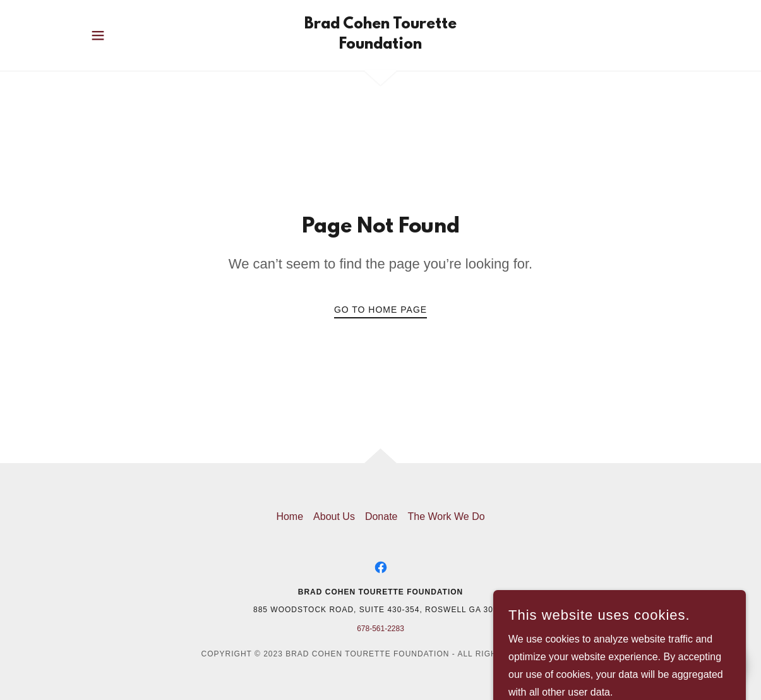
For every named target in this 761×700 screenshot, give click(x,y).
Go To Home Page (380, 310)
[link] (380, 45)
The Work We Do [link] (446, 516)
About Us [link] (334, 516)
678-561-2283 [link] (380, 629)
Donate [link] (381, 516)
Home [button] (290, 516)
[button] (98, 35)
